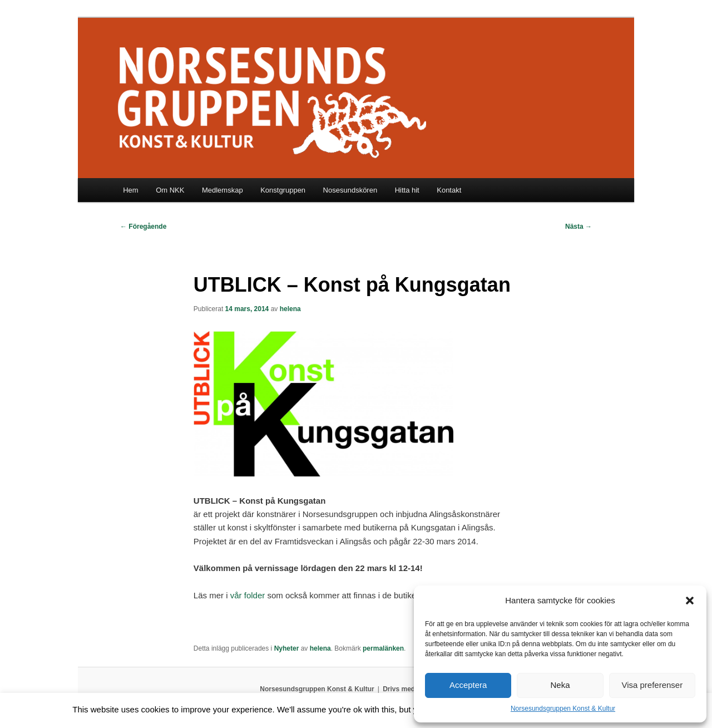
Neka (560, 685)
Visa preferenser (652, 685)
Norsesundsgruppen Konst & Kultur (563, 709)
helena (290, 309)
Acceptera (468, 685)
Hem (130, 190)
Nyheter (287, 648)
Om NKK (170, 190)
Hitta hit (407, 190)
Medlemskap (222, 190)
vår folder (248, 595)
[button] (690, 601)
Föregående (143, 227)
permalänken (383, 648)
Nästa (578, 227)
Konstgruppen (283, 190)
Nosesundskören (350, 190)
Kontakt (449, 190)
